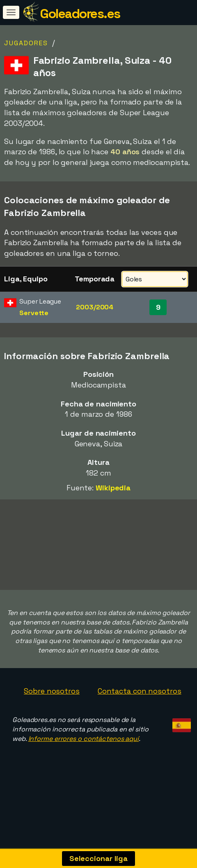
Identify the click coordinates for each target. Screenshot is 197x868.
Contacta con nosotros (140, 735)
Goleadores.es (80, 14)
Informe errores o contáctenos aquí (84, 782)
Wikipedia (113, 488)
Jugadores (26, 43)
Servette (34, 313)
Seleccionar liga (98, 858)
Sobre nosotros (52, 735)
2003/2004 (95, 307)
